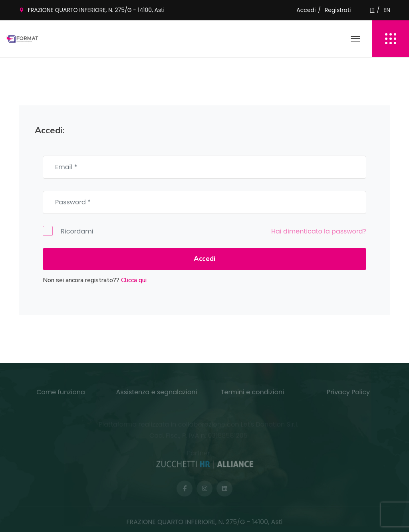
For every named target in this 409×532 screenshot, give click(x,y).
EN (387, 10)
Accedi (306, 10)
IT (372, 10)
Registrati (338, 10)
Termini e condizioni (252, 395)
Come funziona (61, 395)
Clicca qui (134, 280)
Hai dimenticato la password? (319, 231)
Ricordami (68, 231)
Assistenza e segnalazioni (157, 395)
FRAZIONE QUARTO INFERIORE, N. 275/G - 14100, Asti (96, 10)
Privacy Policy (348, 395)
